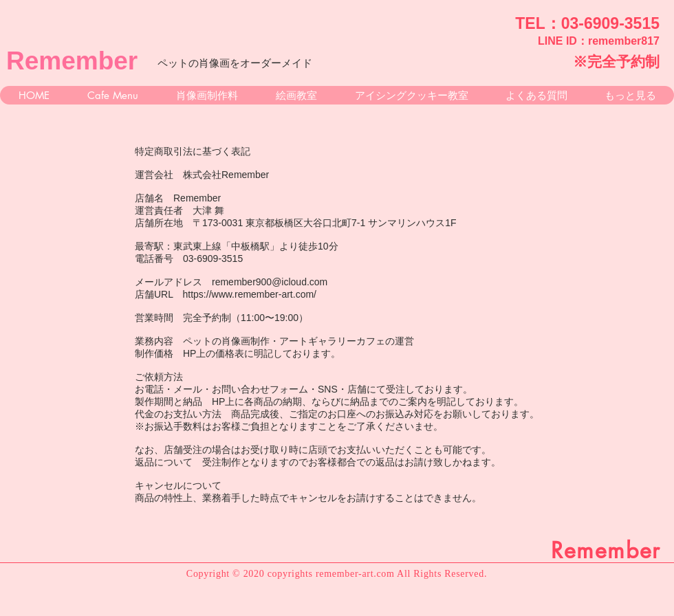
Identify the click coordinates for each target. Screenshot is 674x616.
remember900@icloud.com (270, 282)
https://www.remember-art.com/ (250, 294)
